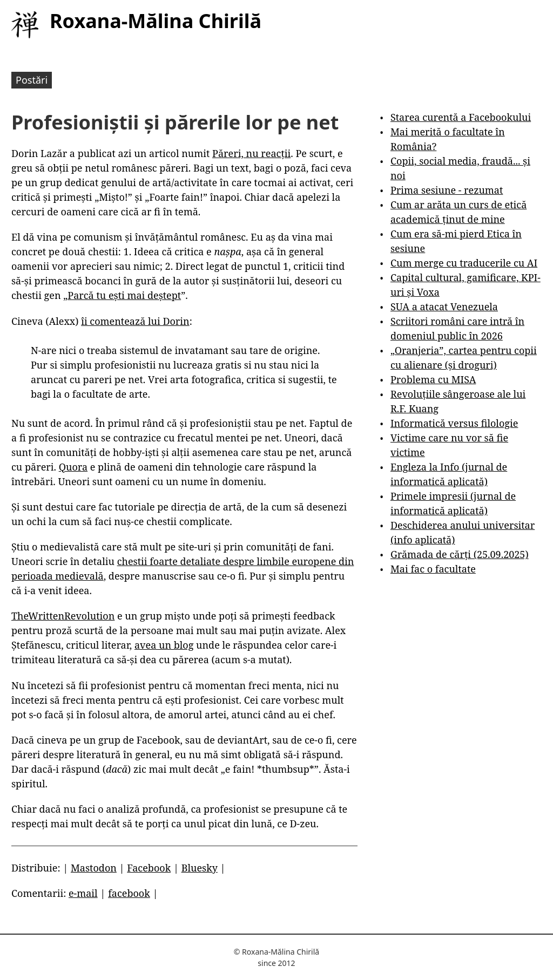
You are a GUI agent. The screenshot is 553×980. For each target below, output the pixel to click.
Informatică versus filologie (454, 423)
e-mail (83, 893)
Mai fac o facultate (433, 569)
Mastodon (94, 868)
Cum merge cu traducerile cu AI (464, 263)
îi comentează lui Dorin (135, 321)
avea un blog (164, 645)
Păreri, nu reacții (251, 153)
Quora (73, 467)
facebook (129, 893)
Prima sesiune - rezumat (447, 190)
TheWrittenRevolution (63, 616)
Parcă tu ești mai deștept (124, 295)
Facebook (149, 868)
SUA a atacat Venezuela (444, 307)
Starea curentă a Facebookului (461, 117)
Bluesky (200, 868)
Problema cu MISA (433, 379)
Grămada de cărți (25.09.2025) (460, 554)
